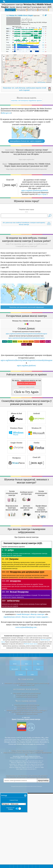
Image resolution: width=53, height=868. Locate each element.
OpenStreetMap (41, 82)
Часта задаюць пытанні (26, 801)
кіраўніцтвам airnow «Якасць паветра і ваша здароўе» (26, 717)
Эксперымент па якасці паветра (27, 795)
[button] (51, 77)
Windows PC (37, 482)
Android (37, 468)
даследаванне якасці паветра (26, 790)
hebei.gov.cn (6, 113)
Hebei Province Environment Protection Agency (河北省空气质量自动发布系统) (27, 854)
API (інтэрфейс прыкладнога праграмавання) (27, 813)
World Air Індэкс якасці (31, 744)
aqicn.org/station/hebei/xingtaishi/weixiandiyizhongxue (26, 363)
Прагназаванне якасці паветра (27, 809)
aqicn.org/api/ (42, 194)
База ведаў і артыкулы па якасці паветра (27, 794)
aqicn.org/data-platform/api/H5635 (35, 190)
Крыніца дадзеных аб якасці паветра (27, 805)
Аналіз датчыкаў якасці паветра (27, 797)
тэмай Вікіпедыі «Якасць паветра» (31, 715)
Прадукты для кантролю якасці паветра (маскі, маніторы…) (27, 811)
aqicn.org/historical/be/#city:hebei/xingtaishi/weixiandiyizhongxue (26, 385)
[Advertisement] (26, 243)
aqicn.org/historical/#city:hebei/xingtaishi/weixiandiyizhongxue (26, 359)
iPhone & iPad (16, 468)
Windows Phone (16, 482)
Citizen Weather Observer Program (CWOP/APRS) (27, 851)
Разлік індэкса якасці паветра (27, 807)
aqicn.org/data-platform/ (26, 391)
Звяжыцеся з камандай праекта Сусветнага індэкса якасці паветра (27, 784)
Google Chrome (16, 497)
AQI (19, 15)
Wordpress (16, 512)
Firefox (37, 497)
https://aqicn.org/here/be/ (27, 159)
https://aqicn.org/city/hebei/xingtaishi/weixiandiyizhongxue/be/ (26, 169)
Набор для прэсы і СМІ (27, 786)
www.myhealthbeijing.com (26, 728)
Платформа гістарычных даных (27, 814)
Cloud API (37, 512)
